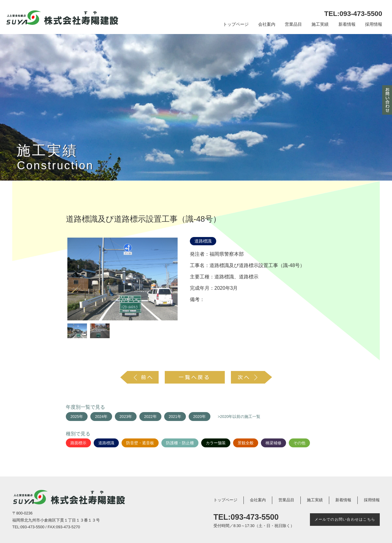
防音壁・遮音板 (140, 443)
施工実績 (320, 24)
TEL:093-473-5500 (353, 14)
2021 (173, 417)
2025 (75, 417)
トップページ (236, 24)
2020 (198, 417)
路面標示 (78, 443)
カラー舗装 (216, 443)
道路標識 (203, 241)
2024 (99, 417)
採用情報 (374, 24)
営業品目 (293, 24)
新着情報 (347, 24)
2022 (148, 417)
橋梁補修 (273, 443)
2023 (124, 417)
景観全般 (246, 443)
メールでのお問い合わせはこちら (345, 519)
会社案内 (267, 24)
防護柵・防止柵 (180, 443)
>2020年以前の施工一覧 (239, 417)
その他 (299, 443)
